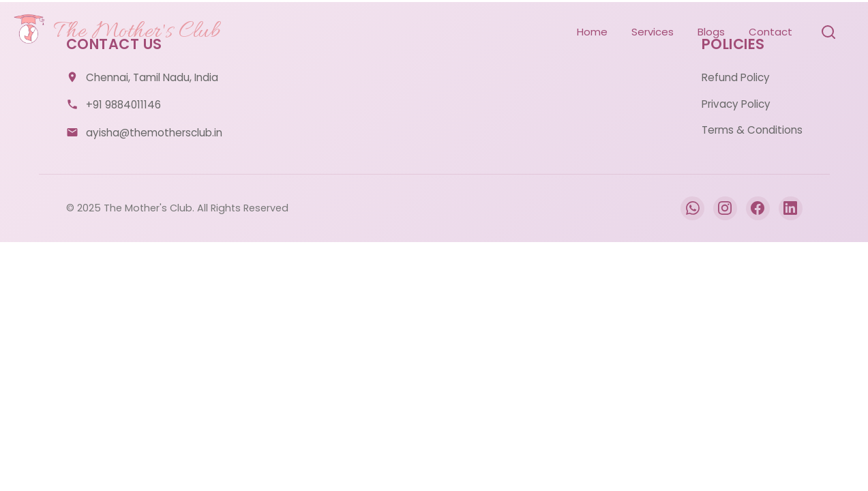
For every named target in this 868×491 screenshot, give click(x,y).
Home (592, 32)
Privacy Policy (736, 104)
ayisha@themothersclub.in (154, 133)
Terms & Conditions (752, 130)
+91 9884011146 (123, 105)
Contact (770, 32)
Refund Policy (736, 77)
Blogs (711, 32)
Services (653, 32)
